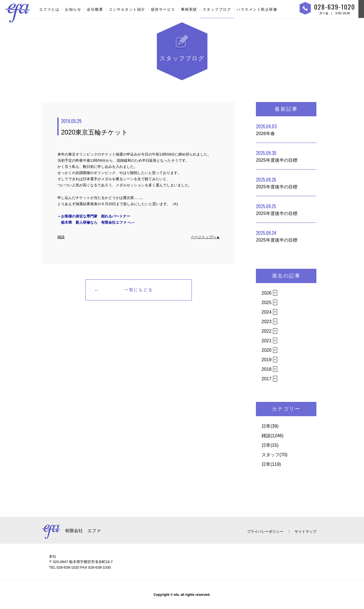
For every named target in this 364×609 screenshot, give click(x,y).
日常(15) (270, 445)
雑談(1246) (272, 436)
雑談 (61, 237)
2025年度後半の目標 (277, 156)
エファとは (49, 9)
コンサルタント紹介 (127, 9)
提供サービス (163, 9)
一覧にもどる (139, 290)
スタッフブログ (217, 9)
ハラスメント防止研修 (257, 9)
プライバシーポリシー (265, 532)
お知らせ (73, 9)
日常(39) (270, 426)
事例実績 (189, 9)
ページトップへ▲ (205, 237)
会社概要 (95, 9)
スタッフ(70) (274, 455)
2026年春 (266, 129)
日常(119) (271, 464)
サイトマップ (305, 532)
